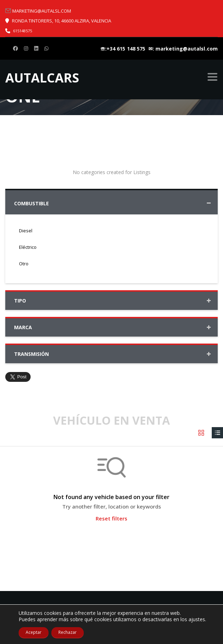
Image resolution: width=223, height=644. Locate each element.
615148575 (23, 31)
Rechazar (68, 632)
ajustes (197, 619)
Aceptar (34, 632)
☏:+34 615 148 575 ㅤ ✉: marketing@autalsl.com (159, 49)
